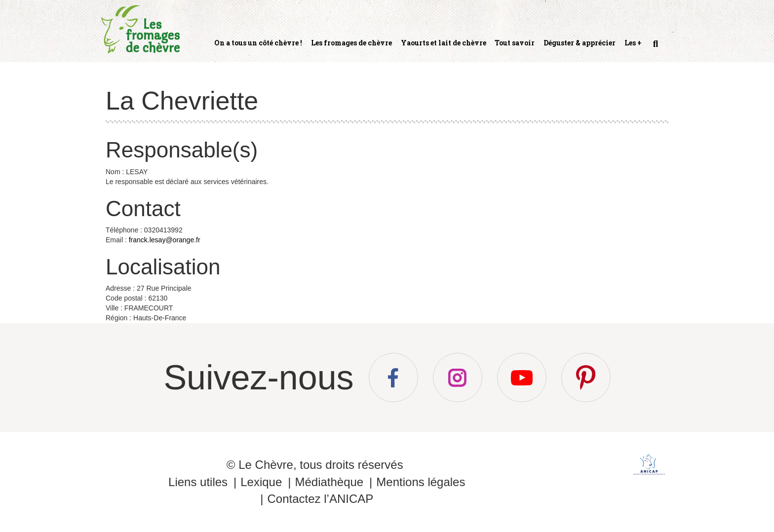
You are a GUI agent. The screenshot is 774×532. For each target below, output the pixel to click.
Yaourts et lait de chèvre (444, 43)
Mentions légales (421, 482)
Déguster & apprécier (580, 43)
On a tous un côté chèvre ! (258, 43)
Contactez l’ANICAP (320, 499)
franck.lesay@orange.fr (165, 240)
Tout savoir (515, 43)
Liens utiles (198, 482)
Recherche (655, 48)
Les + (633, 43)
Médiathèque (329, 482)
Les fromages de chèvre (351, 43)
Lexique (261, 482)
